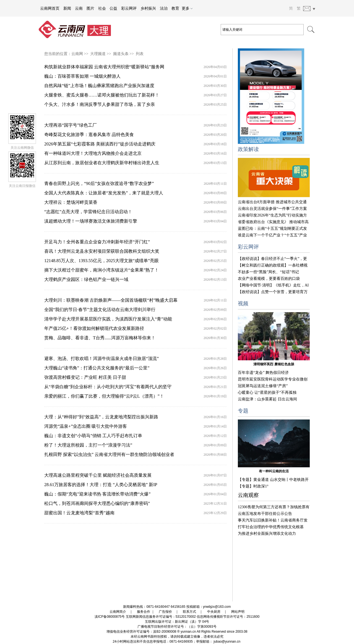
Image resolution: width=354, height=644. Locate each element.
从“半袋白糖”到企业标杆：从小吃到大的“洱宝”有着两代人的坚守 (108, 387)
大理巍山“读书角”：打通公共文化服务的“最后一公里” (97, 368)
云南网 (77, 54)
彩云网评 (129, 8)
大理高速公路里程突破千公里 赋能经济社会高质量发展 (98, 475)
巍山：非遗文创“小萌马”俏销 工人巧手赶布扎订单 (93, 436)
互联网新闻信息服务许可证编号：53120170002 (161, 617)
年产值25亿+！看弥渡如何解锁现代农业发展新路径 (94, 328)
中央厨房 (214, 612)
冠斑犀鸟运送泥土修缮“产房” (263, 386)
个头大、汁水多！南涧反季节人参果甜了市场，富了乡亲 (100, 104)
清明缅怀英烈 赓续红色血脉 (274, 364)
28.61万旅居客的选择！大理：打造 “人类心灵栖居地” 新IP (101, 485)
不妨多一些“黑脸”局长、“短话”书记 (268, 272)
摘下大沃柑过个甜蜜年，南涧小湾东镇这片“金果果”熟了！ (101, 270)
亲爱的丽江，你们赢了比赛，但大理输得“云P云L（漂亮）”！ (104, 396)
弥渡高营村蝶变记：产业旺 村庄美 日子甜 (85, 377)
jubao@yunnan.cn (227, 642)
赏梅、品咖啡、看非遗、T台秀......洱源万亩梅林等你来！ (100, 338)
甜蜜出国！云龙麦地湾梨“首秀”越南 (79, 513)
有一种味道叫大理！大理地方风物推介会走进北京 (93, 153)
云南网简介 (118, 612)
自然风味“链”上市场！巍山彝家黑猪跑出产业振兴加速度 (99, 86)
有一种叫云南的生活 (274, 471)
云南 (79, 8)
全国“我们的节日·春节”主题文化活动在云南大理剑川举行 (100, 310)
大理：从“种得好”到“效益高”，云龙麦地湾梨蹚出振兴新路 (101, 417)
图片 (90, 8)
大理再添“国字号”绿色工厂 (71, 125)
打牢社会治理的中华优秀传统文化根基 (271, 527)
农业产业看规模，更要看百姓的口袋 (269, 279)
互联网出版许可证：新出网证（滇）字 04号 (177, 622)
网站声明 (238, 612)
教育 (175, 8)
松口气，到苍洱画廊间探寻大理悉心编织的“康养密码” (97, 503)
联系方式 (189, 612)
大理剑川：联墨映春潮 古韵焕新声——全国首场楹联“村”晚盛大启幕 (111, 300)
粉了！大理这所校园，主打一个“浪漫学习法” (88, 445)
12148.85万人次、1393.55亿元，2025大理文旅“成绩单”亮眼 (101, 261)
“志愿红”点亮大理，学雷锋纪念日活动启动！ (88, 212)
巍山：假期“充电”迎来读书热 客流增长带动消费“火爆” (97, 494)
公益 (113, 8)
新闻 (67, 8)
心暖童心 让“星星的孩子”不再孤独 (267, 393)
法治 (164, 8)
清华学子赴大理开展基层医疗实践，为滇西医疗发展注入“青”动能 (108, 319)
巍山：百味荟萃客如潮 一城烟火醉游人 (82, 76)
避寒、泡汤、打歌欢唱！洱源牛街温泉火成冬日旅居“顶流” (101, 358)
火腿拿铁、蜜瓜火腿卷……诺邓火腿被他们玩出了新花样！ (102, 95)
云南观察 (248, 495)
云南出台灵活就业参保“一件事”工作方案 (272, 209)
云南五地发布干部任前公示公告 (265, 514)
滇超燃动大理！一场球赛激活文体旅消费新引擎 (91, 221)
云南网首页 (50, 8)
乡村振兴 (148, 8)
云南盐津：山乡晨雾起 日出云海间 (267, 399)
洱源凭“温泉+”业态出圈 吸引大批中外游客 (86, 426)
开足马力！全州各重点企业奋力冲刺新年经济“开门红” (97, 242)
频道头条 (121, 54)
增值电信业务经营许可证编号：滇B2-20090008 (141, 632)
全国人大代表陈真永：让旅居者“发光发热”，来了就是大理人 (104, 193)
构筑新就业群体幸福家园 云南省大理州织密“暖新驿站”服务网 (104, 67)
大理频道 (98, 54)
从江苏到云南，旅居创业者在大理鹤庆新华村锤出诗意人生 (102, 163)
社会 (102, 8)
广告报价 (165, 612)
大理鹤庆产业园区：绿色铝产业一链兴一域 (86, 279)
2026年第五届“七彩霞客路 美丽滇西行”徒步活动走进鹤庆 (100, 144)
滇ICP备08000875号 (110, 617)
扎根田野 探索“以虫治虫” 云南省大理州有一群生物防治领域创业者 (109, 454)
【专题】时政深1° (253, 486)
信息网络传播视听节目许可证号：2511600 (228, 617)
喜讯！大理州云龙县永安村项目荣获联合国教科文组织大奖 (102, 251)
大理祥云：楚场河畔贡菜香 (71, 202)
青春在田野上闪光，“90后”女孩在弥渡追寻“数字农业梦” (99, 183)
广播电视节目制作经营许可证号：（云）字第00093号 (177, 627)
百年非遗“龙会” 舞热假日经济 (263, 373)
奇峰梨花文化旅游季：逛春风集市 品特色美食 (89, 135)
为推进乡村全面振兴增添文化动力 (267, 534)
